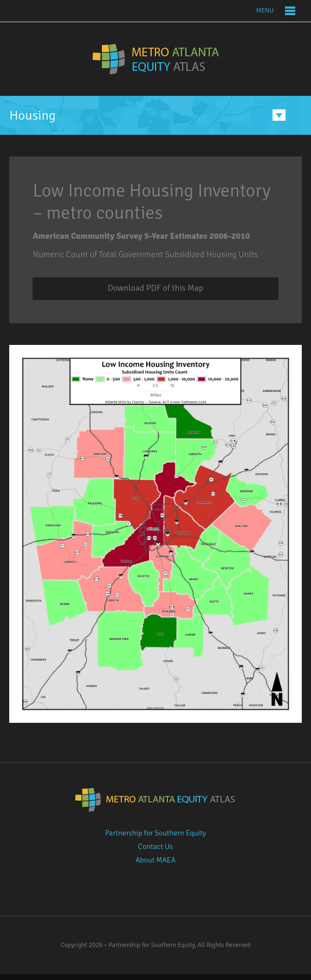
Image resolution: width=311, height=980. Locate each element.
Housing (33, 115)
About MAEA (155, 860)
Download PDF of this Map (155, 288)
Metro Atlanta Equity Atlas (156, 59)
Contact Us (155, 847)
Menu (265, 11)
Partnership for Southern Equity (155, 833)
